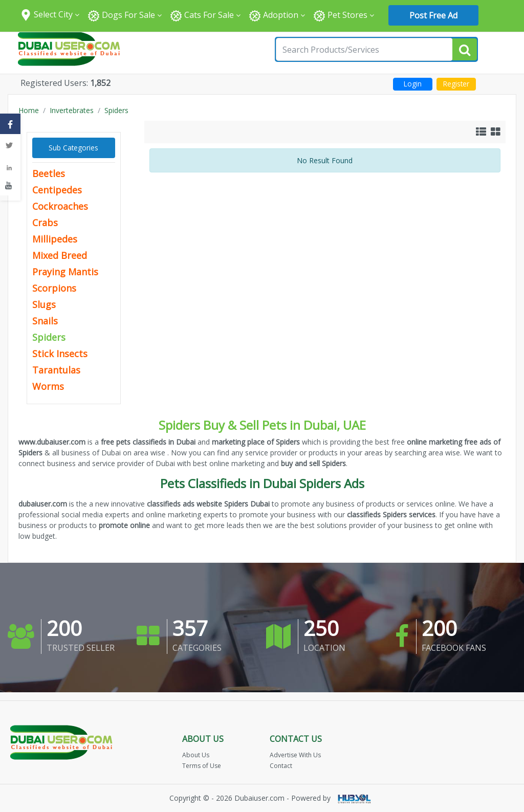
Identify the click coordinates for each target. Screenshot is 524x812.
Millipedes (55, 239)
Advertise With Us (295, 755)
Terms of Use (202, 766)
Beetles (49, 173)
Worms (48, 386)
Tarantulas (56, 370)
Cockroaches (60, 206)
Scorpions (54, 288)
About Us (196, 755)
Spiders (116, 110)
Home (29, 110)
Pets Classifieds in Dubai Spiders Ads (262, 483)
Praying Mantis (65, 272)
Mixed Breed (60, 255)
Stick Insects (60, 354)
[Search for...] (364, 49)
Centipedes (57, 190)
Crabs (45, 223)
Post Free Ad (433, 15)
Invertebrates (72, 110)
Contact (281, 766)
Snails (45, 321)
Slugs (44, 304)
